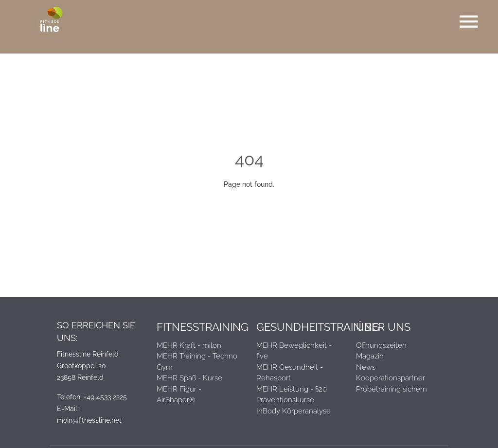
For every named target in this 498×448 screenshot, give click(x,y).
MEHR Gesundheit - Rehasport (290, 373)
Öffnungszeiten (381, 345)
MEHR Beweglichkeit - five (294, 351)
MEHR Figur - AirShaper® (179, 395)
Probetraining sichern (391, 389)
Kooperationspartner (391, 378)
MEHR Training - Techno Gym (197, 362)
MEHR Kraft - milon (189, 345)
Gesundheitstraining (299, 327)
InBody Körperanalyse (293, 411)
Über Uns (383, 327)
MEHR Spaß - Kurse (189, 378)
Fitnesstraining (199, 327)
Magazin (370, 356)
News (366, 367)
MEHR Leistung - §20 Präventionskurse (292, 395)
